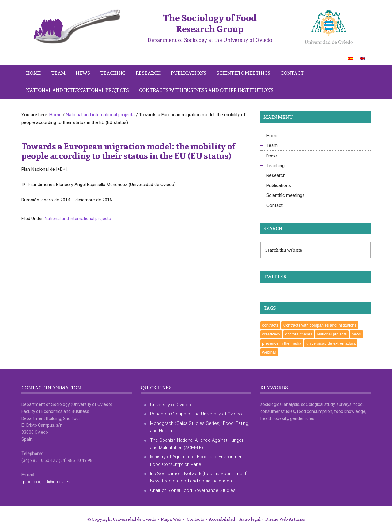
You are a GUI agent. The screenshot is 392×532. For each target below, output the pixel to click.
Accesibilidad (222, 519)
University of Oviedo (171, 405)
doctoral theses (299, 334)
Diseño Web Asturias (285, 519)
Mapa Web (171, 519)
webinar (269, 352)
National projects (332, 334)
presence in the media (282, 343)
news (356, 334)
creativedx (271, 334)
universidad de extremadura (331, 343)
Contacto (196, 519)
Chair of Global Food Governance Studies (193, 490)
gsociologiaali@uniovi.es (46, 482)
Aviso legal (250, 519)
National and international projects (78, 219)
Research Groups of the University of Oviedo (196, 414)
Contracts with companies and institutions (320, 325)
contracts (270, 325)
